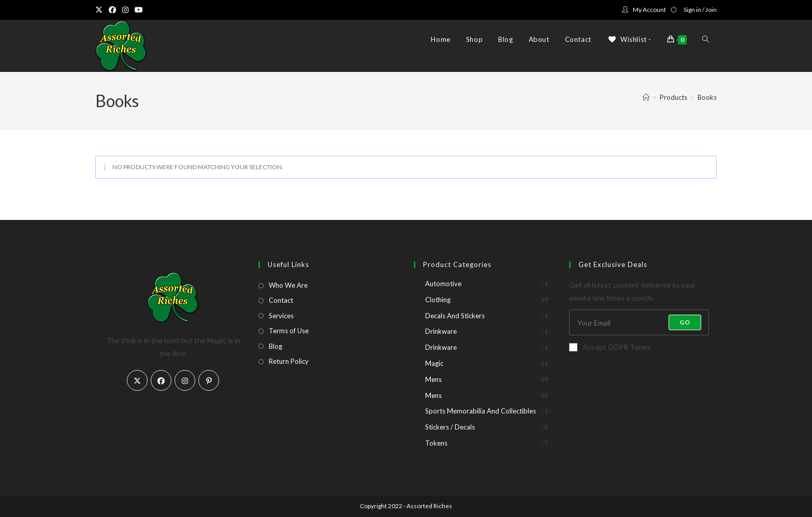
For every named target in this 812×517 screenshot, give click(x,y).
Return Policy (289, 361)
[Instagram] (185, 380)
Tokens (436, 443)
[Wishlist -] (629, 39)
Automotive (443, 284)
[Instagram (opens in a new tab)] (125, 10)
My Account (649, 10)
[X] (137, 380)
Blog (275, 346)
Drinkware (441, 331)
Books (707, 97)
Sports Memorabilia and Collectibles (481, 411)
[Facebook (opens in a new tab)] (112, 10)
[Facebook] (161, 380)
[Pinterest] (209, 380)
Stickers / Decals (450, 427)
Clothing (438, 300)
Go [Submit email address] (685, 322)
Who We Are (288, 285)
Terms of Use (289, 331)
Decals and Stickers (455, 316)
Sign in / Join (700, 10)
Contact (281, 300)
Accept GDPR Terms (610, 347)
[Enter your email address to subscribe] (639, 322)
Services (281, 316)
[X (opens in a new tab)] (100, 10)
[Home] (646, 97)
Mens (433, 379)
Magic (434, 363)
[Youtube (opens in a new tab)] (139, 10)
